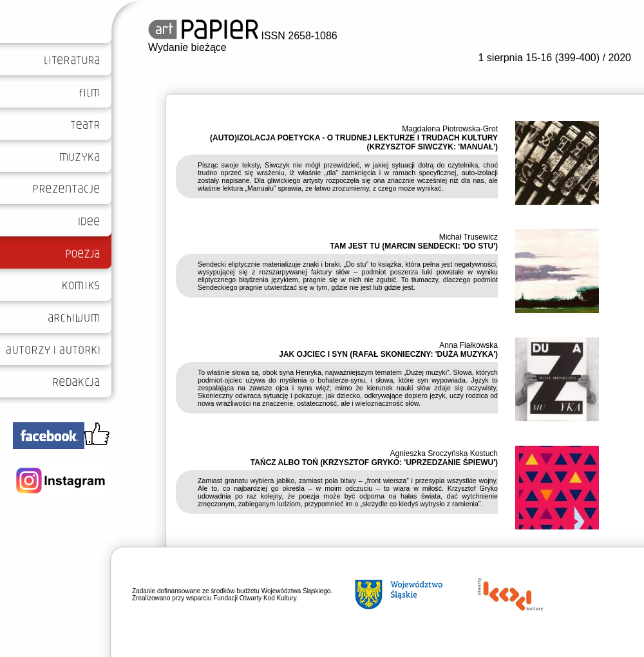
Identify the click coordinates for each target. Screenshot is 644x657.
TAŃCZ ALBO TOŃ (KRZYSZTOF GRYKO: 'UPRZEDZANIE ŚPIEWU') (374, 462)
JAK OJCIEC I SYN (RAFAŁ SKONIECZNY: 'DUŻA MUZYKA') (388, 354)
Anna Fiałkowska (469, 345)
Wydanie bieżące (187, 47)
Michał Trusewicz (469, 237)
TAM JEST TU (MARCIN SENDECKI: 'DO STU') (414, 246)
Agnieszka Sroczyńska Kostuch (444, 453)
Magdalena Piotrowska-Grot (450, 129)
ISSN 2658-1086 (243, 36)
